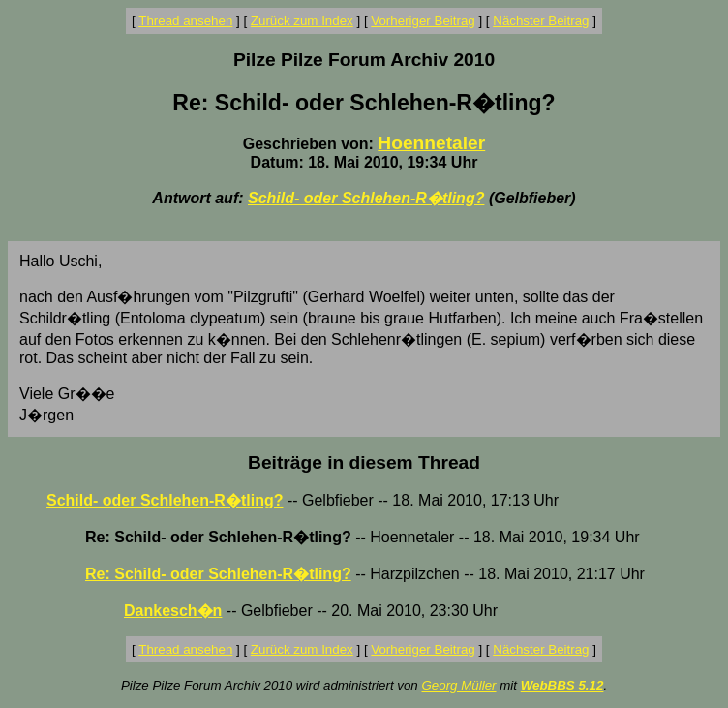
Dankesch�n (173, 611)
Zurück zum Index (302, 21)
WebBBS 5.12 (562, 685)
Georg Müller (458, 685)
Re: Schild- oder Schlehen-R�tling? (218, 574)
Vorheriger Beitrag (423, 21)
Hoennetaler (431, 143)
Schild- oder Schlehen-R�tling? (366, 198)
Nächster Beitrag (541, 21)
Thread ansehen (185, 21)
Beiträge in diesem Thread (364, 462)
